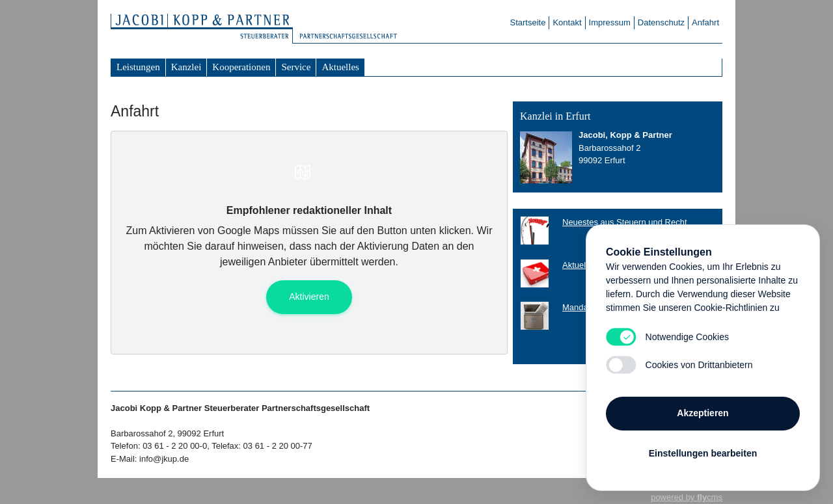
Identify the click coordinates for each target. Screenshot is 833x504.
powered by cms (687, 497)
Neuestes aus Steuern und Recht (625, 222)
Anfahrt (705, 22)
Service (296, 67)
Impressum (610, 22)
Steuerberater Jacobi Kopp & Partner (208, 29)
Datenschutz (661, 22)
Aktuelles (340, 67)
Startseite (528, 22)
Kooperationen (241, 67)
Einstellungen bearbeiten (703, 453)
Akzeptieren (703, 413)
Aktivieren (309, 297)
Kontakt (567, 22)
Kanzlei (186, 67)
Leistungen (138, 67)
